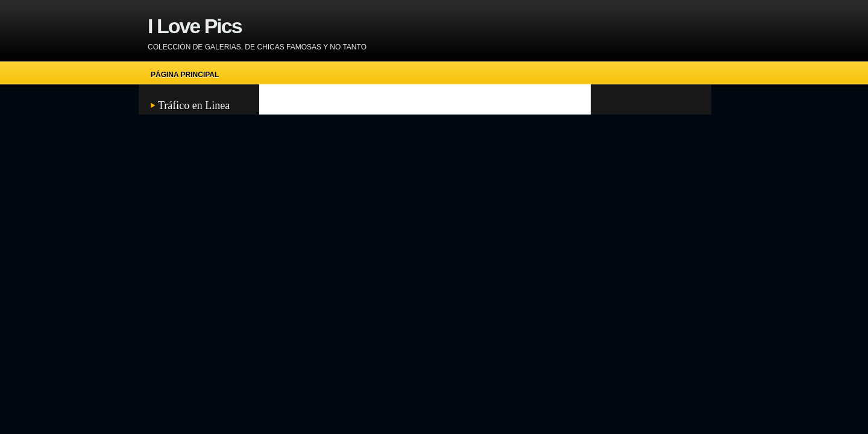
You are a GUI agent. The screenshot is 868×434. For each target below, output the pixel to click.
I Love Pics (195, 26)
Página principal (185, 75)
